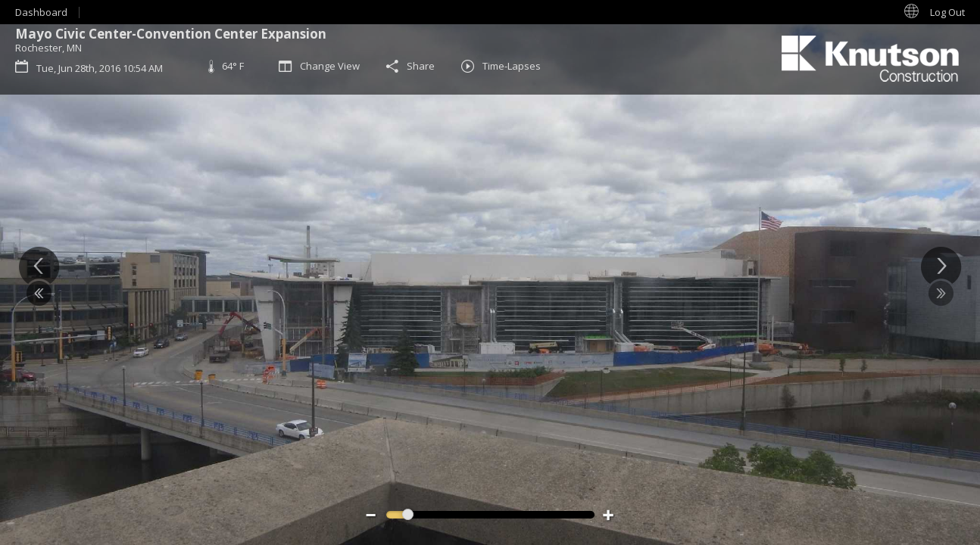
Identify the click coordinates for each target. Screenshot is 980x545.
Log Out (947, 12)
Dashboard (41, 12)
